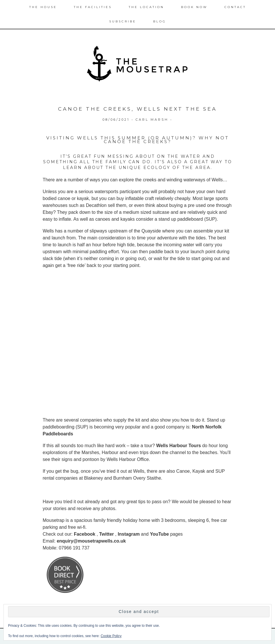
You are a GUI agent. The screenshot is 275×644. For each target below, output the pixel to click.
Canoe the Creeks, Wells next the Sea (137, 109)
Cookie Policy (111, 636)
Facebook (85, 534)
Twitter (106, 534)
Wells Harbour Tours (178, 446)
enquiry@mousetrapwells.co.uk (91, 541)
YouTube (159, 534)
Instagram (129, 534)
